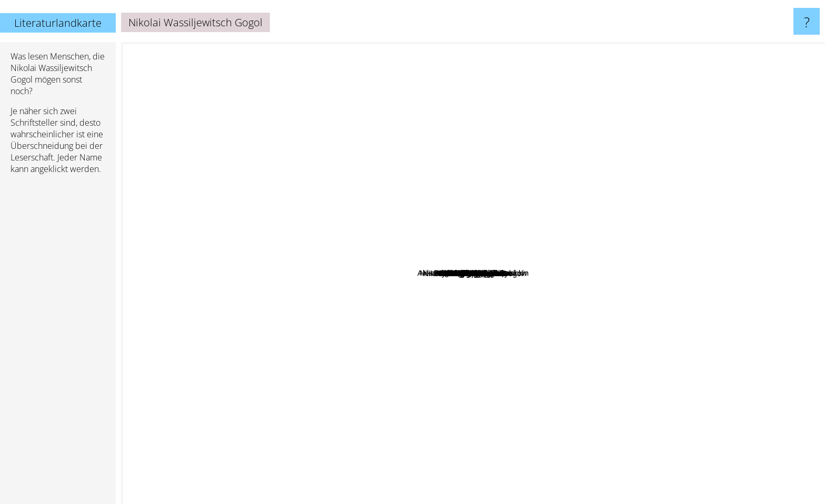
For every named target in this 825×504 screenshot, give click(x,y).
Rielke (612, 123)
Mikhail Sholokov (451, 235)
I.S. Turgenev (452, 391)
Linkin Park (671, 344)
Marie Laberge (224, 232)
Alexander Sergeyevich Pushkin (486, 233)
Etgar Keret (563, 375)
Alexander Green (307, 300)
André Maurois (394, 85)
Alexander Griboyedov (767, 370)
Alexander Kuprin (540, 276)
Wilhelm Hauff (333, 418)
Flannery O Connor (689, 335)
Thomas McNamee (321, 129)
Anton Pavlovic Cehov (578, 283)
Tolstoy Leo (492, 327)
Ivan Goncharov (503, 417)
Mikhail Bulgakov (256, 248)
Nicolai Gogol (675, 426)
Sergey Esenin (793, 162)
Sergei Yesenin (354, 458)
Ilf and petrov (454, 281)
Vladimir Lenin (624, 456)
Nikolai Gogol (515, 225)
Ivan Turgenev (344, 334)
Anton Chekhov (508, 169)
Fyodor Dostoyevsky (173, 349)
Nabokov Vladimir (349, 275)
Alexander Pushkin (389, 309)
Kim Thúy (376, 434)
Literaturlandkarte (58, 23)
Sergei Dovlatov (539, 259)
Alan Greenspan (259, 231)
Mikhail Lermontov (393, 273)
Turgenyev (358, 351)
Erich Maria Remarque (425, 169)
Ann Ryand (310, 409)
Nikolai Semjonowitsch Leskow (666, 198)
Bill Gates (549, 175)
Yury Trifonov (668, 238)
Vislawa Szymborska (458, 84)
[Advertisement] (58, 344)
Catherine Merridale (577, 132)
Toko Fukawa (430, 416)
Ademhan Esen (703, 260)
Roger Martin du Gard (384, 112)
